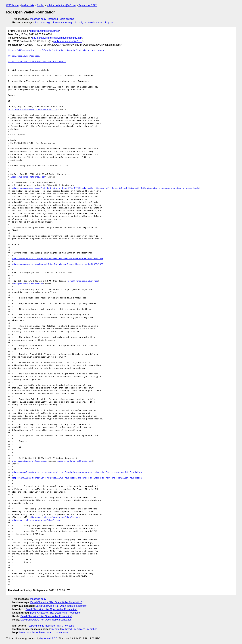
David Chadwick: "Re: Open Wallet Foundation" (56, 602)
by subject (79, 629)
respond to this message (41, 626)
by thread (67, 629)
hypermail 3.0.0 (49, 639)
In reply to (80, 23)
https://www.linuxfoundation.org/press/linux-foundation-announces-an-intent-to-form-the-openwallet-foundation (77, 472)
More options (67, 19)
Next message (43, 23)
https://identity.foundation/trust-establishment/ (37, 62)
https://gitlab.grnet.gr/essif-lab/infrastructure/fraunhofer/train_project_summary (57, 50)
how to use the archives (32, 632)
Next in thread (95, 23)
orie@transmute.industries (45, 31)
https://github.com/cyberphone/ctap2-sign (54, 517)
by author (92, 629)
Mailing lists (28, 5)
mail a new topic (66, 626)
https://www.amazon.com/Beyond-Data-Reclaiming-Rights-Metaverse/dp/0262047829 (57, 259)
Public (40, 5)
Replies (109, 23)
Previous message (63, 23)
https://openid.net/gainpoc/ (24, 56)
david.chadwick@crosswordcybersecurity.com (57, 38)
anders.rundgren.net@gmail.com (28, 177)
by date (55, 629)
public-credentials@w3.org (61, 5)
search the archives (58, 632)
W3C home (12, 5)
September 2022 (88, 5)
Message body (38, 19)
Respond (53, 19)
